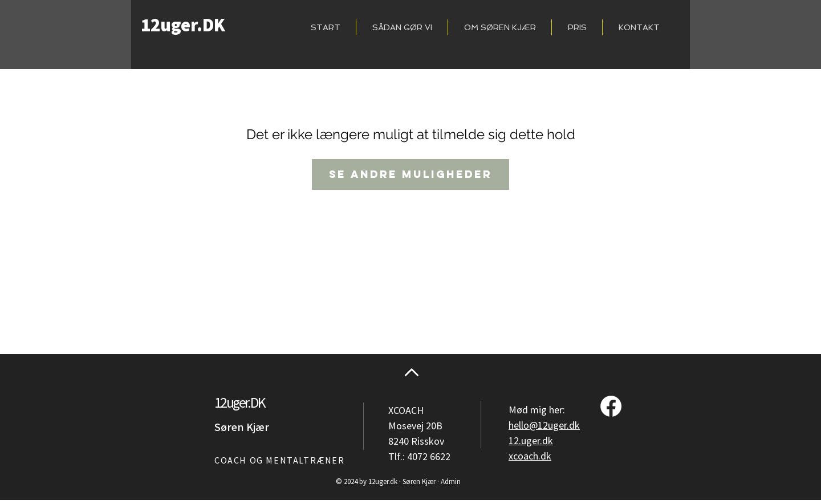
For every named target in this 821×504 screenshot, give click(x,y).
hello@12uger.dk (544, 426)
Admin (451, 482)
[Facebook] (611, 406)
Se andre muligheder (410, 174)
